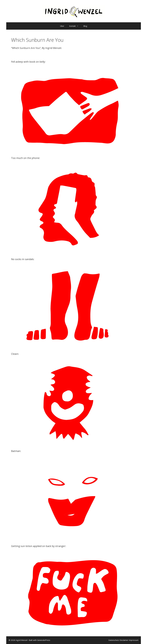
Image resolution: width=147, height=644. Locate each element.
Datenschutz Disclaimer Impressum (123, 640)
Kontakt (75, 26)
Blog (85, 26)
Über (62, 26)
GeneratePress (44, 640)
